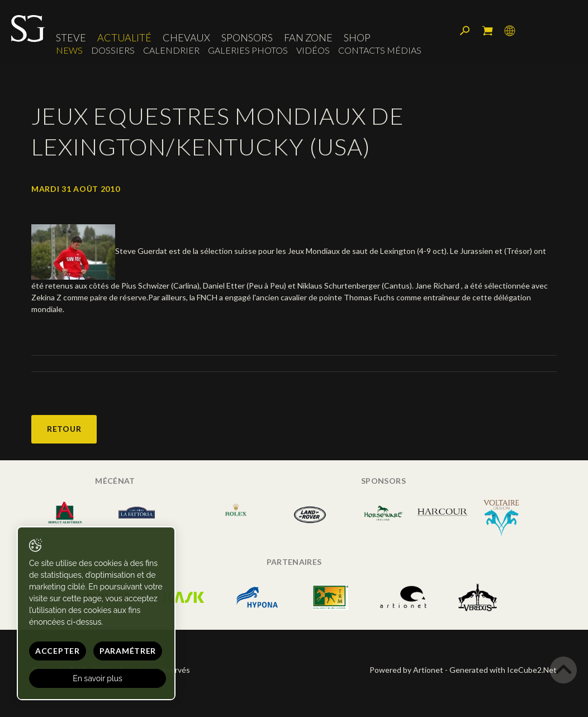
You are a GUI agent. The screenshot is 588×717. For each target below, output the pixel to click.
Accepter (58, 651)
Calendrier (171, 50)
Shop (357, 37)
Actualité (124, 37)
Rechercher (465, 31)
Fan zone (308, 37)
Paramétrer (128, 651)
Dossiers (113, 50)
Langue (510, 31)
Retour (64, 429)
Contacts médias (380, 50)
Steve (71, 37)
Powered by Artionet (406, 670)
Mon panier (487, 31)
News (69, 50)
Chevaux (186, 37)
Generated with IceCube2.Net (503, 670)
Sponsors (247, 37)
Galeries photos (248, 50)
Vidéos (313, 50)
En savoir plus (98, 678)
